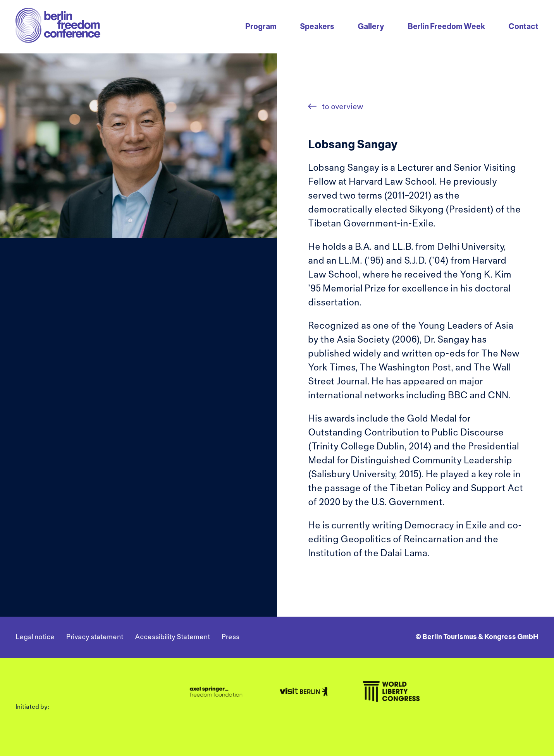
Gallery (371, 27)
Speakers (317, 27)
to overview (342, 107)
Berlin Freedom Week (446, 27)
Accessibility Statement (172, 637)
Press (231, 637)
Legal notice (35, 637)
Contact (523, 27)
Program (261, 27)
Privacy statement (95, 637)
